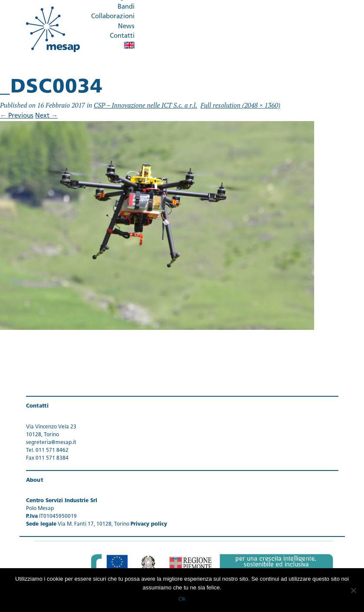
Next (46, 116)
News (126, 27)
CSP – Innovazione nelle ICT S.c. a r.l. (146, 105)
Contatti (122, 36)
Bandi (126, 7)
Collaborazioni (113, 17)
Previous (17, 116)
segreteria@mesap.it (51, 443)
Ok (182, 599)
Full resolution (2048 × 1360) (240, 105)
